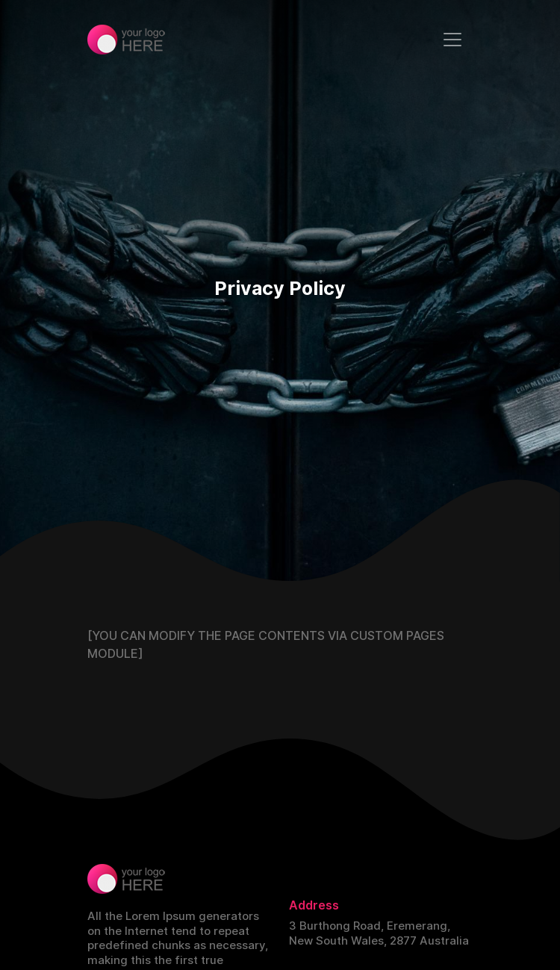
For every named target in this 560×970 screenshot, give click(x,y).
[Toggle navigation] (452, 40)
